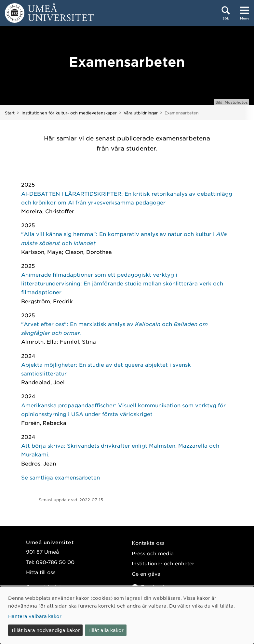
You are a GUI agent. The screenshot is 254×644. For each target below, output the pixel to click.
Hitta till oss (41, 572)
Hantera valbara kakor (35, 616)
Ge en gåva (146, 574)
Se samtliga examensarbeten (60, 477)
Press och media (153, 553)
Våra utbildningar (141, 113)
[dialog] (127, 615)
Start (10, 113)
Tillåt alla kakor (106, 630)
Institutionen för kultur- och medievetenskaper (69, 113)
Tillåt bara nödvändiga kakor (46, 630)
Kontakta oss (148, 543)
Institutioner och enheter (163, 563)
